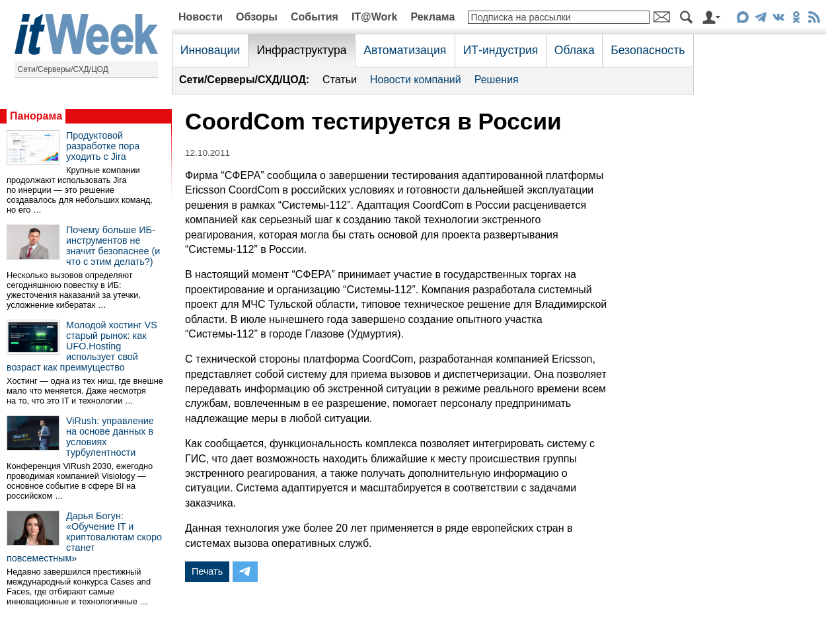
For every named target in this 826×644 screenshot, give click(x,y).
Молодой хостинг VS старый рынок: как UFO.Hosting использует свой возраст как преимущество (82, 346)
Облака (575, 50)
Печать (207, 571)
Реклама (432, 17)
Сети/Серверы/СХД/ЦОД (63, 69)
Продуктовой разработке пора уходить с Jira (103, 146)
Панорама (36, 116)
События (315, 17)
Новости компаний (416, 80)
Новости (201, 17)
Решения (497, 80)
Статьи (340, 80)
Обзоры (257, 17)
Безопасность (648, 50)
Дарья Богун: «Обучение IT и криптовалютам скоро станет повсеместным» (84, 537)
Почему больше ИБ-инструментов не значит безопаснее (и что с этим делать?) (113, 246)
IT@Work (375, 17)
